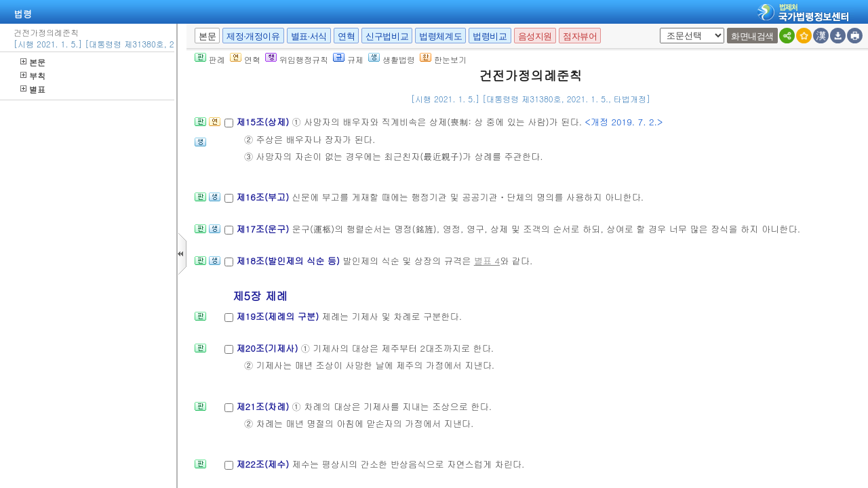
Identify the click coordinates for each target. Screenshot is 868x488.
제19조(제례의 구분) (279, 316)
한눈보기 (443, 59)
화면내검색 (752, 36)
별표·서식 (309, 36)
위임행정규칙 (297, 59)
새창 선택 (657, 28)
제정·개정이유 (253, 36)
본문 (33, 62)
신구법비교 (387, 36)
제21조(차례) (264, 406)
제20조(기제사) (268, 348)
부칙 (33, 76)
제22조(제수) (264, 464)
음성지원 (535, 36)
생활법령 (392, 59)
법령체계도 (440, 36)
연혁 (346, 36)
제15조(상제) (264, 122)
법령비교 (490, 36)
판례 (210, 59)
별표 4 (487, 261)
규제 (348, 59)
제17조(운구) (264, 229)
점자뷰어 (580, 36)
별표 (33, 89)
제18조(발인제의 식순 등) (289, 261)
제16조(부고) (264, 197)
